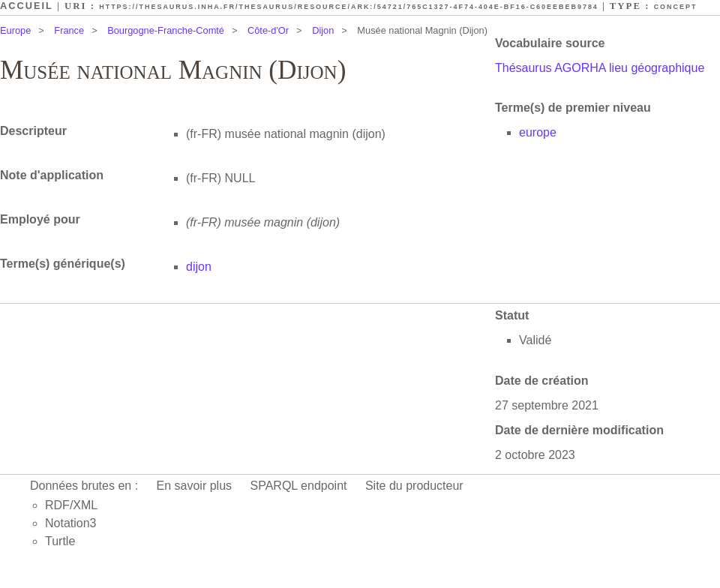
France (69, 30)
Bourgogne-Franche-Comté (166, 30)
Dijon (323, 30)
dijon (199, 267)
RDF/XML (71, 505)
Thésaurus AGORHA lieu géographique (600, 68)
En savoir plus (195, 486)
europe (538, 132)
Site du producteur (414, 486)
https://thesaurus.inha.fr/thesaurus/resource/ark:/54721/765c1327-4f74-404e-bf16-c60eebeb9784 (349, 7)
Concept (676, 7)
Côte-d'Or (268, 30)
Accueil (27, 6)
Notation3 (71, 523)
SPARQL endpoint (299, 486)
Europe (15, 30)
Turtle (60, 541)
